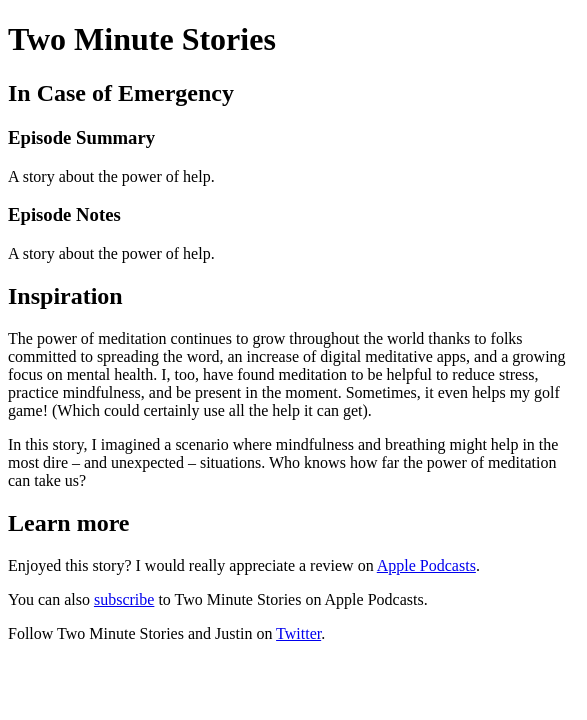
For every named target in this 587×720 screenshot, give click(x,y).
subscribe (124, 599)
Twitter (298, 633)
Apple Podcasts (426, 565)
